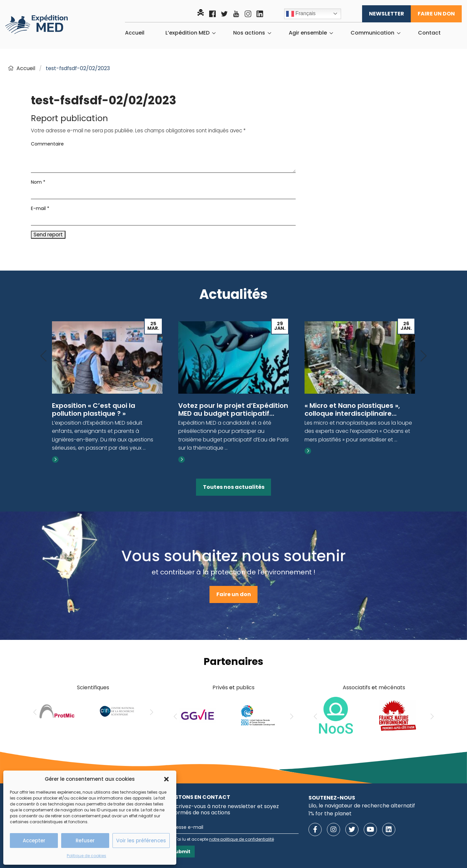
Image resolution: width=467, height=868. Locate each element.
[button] (166, 779)
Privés (220, 687)
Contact (429, 33)
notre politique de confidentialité (242, 839)
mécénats (392, 687)
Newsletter (387, 14)
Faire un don (436, 14)
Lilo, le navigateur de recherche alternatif (362, 806)
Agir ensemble (308, 33)
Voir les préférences (141, 841)
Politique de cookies (86, 856)
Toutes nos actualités (234, 487)
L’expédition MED (187, 33)
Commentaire (47, 144)
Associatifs (356, 687)
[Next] (424, 356)
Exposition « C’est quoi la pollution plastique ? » (94, 409)
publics (245, 687)
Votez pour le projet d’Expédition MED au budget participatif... (233, 409)
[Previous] (43, 356)
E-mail (40, 208)
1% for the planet (330, 814)
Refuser (85, 841)
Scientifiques (93, 687)
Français (301, 14)
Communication (372, 33)
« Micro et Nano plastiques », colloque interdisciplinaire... (352, 409)
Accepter (34, 841)
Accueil (135, 33)
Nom (38, 182)
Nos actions (249, 33)
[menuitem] (135, 33)
